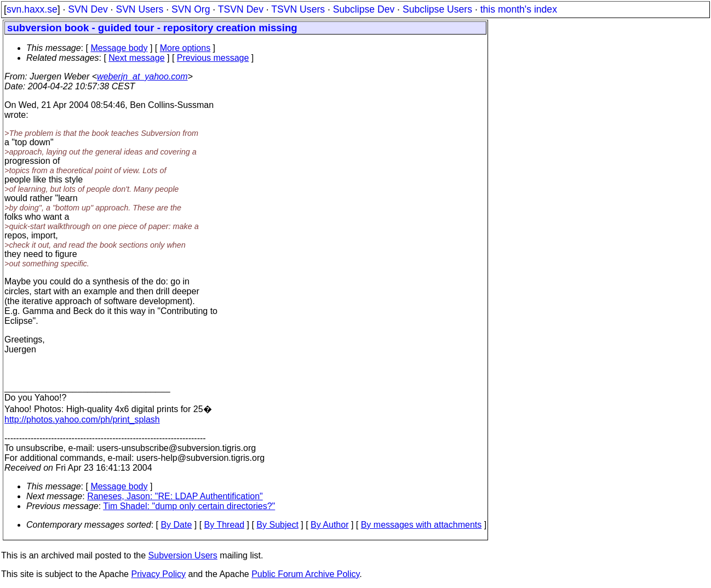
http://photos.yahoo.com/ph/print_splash (82, 419)
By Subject (277, 525)
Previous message (213, 58)
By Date (176, 525)
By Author (329, 525)
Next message (136, 58)
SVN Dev (88, 9)
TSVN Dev (241, 9)
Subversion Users (183, 555)
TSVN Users (298, 9)
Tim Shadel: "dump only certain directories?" (189, 506)
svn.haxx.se (32, 9)
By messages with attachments (422, 525)
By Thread (225, 525)
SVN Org (191, 9)
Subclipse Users (437, 9)
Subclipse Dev (364, 9)
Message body (119, 48)
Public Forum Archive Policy (305, 574)
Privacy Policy (158, 574)
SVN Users (139, 9)
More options (185, 48)
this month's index (519, 9)
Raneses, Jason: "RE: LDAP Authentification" (175, 496)
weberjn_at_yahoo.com (142, 76)
